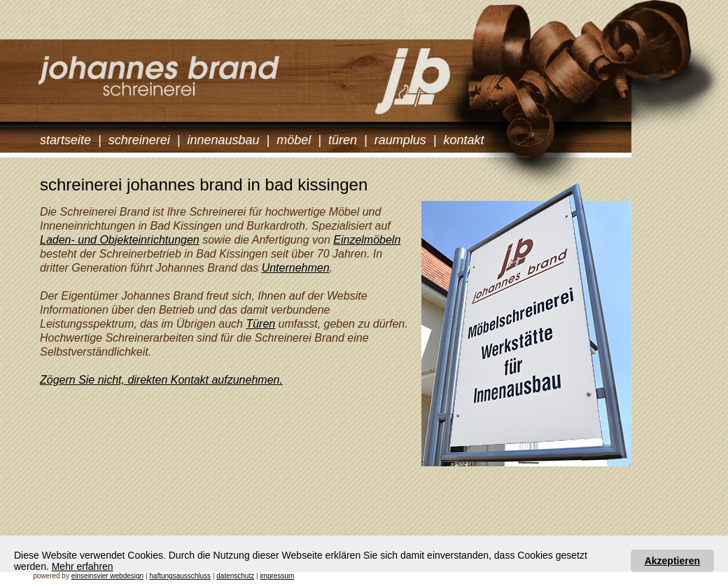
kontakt (463, 140)
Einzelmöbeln (367, 240)
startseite (65, 140)
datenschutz (235, 576)
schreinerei (139, 140)
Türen (260, 324)
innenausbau (223, 140)
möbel (294, 140)
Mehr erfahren (83, 566)
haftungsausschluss (180, 576)
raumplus (400, 140)
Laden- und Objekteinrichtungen (120, 240)
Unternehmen (296, 268)
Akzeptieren (672, 561)
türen (343, 140)
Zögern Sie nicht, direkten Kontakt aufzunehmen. (161, 380)
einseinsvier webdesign (107, 576)
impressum (277, 576)
